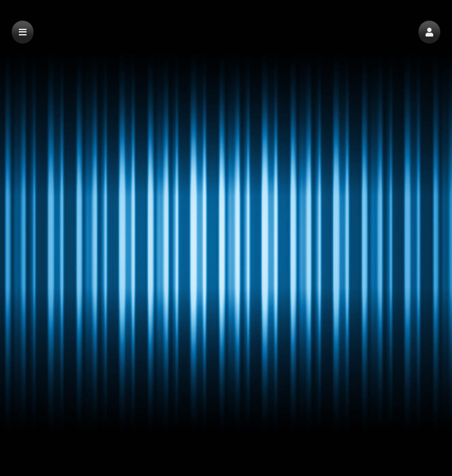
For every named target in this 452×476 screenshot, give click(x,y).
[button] (429, 32)
